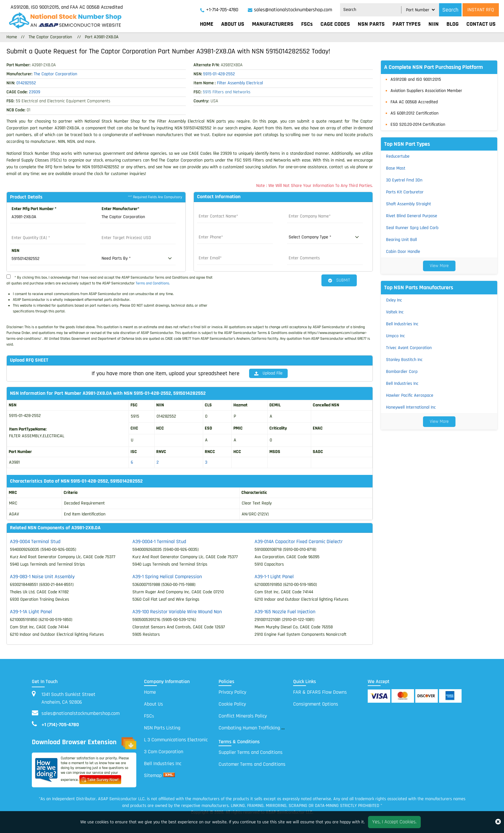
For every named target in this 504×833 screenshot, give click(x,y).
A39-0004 (35, 541)
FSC (149, 716)
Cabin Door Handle (403, 252)
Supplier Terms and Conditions (251, 752)
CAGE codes (335, 24)
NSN (15, 251)
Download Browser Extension (84, 743)
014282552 (26, 83)
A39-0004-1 (159, 541)
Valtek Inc (395, 312)
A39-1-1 (274, 576)
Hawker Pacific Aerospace (410, 395)
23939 (35, 92)
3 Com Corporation (164, 751)
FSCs (307, 24)
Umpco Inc (396, 336)
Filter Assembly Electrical (240, 83)
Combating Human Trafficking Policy (256, 728)
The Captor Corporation (50, 37)
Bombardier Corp (402, 372)
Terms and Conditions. (153, 283)
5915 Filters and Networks (227, 92)
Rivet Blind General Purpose (412, 216)
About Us (233, 24)
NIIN (434, 24)
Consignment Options (316, 704)
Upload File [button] (268, 373)
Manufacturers (273, 24)
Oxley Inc (394, 300)
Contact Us (481, 24)
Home (207, 24)
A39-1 (167, 576)
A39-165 (285, 611)
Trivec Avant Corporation (409, 348)
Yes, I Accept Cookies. (394, 822)
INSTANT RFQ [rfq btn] (481, 10)
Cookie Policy (232, 704)
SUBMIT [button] (339, 280)
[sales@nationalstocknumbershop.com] (290, 10)
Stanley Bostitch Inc (404, 360)
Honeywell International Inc (411, 407)
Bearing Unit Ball (401, 240)
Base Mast (396, 168)
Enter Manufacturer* (121, 209)
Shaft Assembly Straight (409, 204)
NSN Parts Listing (162, 728)
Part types (407, 24)
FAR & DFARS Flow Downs (320, 692)
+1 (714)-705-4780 (60, 724)
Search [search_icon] (450, 10)
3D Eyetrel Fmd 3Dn (404, 180)
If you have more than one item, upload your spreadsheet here (166, 373)
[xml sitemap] (169, 775)
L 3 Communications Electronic (176, 740)
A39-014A (299, 541)
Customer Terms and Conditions (252, 764)
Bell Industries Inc (402, 324)
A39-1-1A (31, 611)
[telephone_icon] (219, 10)
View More (439, 266)
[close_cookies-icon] (498, 822)
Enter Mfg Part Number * (34, 209)
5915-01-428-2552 (219, 74)
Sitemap (153, 775)
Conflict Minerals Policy (243, 716)
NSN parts (371, 24)
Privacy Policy (232, 692)
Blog (453, 24)
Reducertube (398, 156)
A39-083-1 (42, 576)
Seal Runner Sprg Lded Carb (412, 228)
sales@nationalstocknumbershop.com (81, 713)
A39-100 (177, 611)
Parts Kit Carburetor (405, 192)
